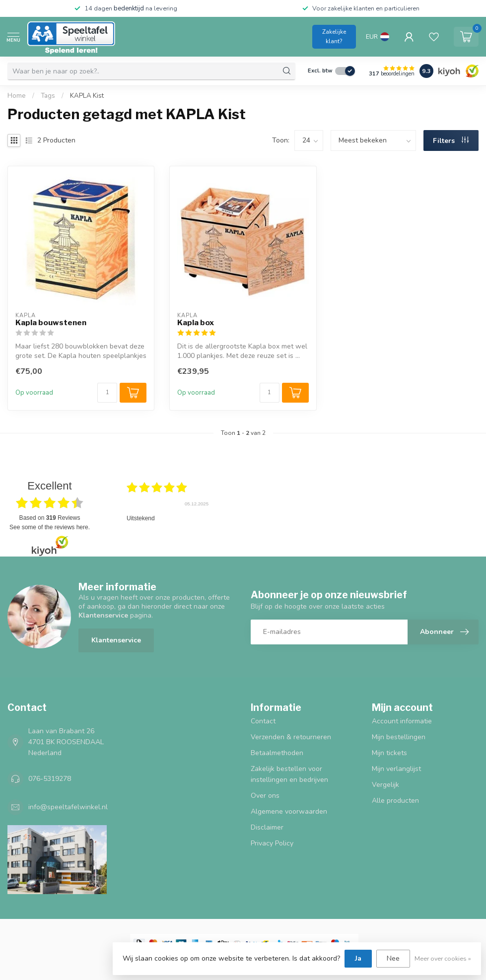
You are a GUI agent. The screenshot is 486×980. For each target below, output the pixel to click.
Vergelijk (385, 785)
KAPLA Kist (87, 96)
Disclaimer (267, 827)
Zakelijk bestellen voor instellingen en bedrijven (289, 774)
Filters (451, 141)
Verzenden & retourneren (291, 737)
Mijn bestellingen (399, 737)
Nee (393, 958)
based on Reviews (50, 518)
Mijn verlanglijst (396, 769)
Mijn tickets (389, 753)
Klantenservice (116, 640)
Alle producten (395, 801)
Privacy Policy (272, 843)
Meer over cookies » (443, 958)
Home (17, 96)
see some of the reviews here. (50, 527)
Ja (358, 958)
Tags (48, 96)
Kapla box (196, 323)
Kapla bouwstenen (51, 323)
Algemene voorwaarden (289, 811)
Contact (263, 721)
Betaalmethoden (277, 753)
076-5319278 (50, 779)
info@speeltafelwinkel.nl (68, 807)
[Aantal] (107, 393)
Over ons (265, 796)
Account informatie (402, 721)
